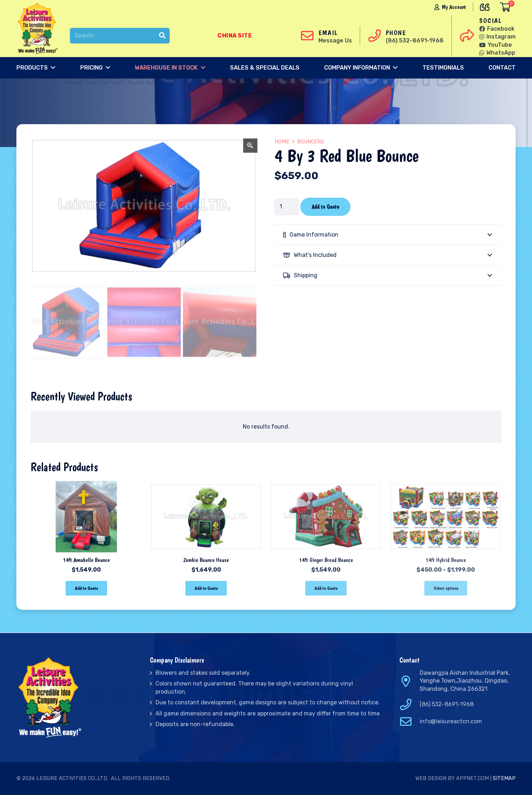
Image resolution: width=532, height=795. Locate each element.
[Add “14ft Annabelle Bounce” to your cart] (86, 588)
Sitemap (504, 778)
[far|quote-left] (487, 6)
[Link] (39, 29)
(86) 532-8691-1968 (447, 704)
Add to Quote (325, 207)
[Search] (120, 36)
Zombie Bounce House (206, 560)
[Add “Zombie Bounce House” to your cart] (206, 588)
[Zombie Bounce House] (206, 486)
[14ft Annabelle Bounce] (86, 486)
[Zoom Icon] (250, 146)
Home (282, 142)
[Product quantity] (287, 207)
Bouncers (311, 142)
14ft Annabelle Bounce (86, 560)
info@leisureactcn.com (451, 721)
